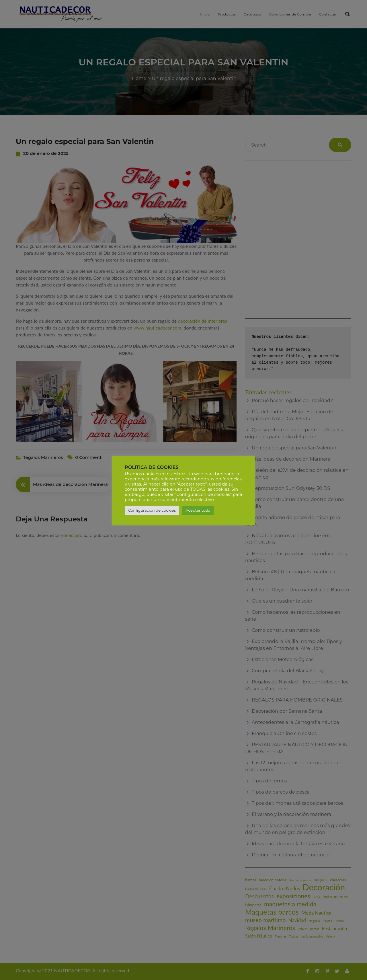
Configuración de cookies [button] (152, 510)
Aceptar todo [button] (198, 510)
